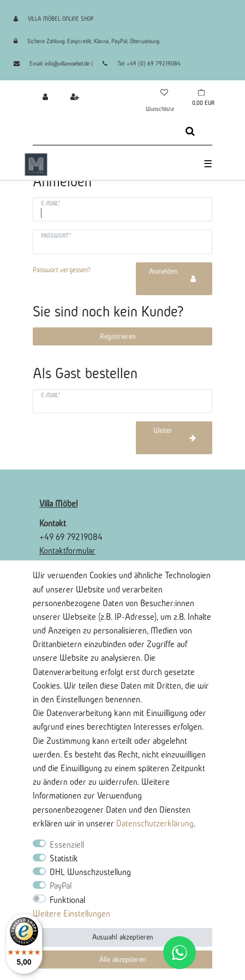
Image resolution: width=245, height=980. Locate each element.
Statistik (64, 858)
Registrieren (118, 336)
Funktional (67, 900)
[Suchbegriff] (100, 131)
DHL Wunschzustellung (90, 872)
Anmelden (172, 275)
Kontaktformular (67, 550)
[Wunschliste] (164, 92)
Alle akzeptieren (122, 960)
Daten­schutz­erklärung (155, 823)
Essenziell (67, 844)
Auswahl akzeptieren (122, 937)
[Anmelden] (42, 97)
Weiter (175, 434)
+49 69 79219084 (71, 537)
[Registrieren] (72, 97)
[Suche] (190, 131)
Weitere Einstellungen (71, 913)
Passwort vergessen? (62, 270)
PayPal (61, 885)
